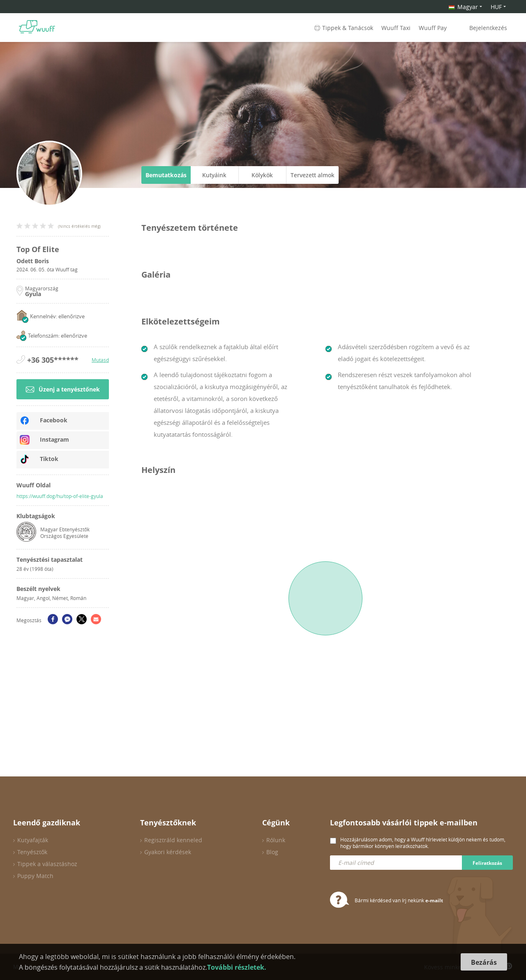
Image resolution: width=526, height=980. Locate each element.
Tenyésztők (32, 852)
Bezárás (484, 962)
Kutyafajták (33, 840)
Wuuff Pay (433, 28)
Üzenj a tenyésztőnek (63, 389)
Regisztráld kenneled (173, 840)
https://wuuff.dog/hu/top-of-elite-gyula (60, 496)
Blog (272, 852)
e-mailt (434, 900)
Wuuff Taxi (396, 28)
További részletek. (237, 967)
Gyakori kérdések (168, 852)
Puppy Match (35, 876)
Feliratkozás (487, 863)
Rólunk (276, 840)
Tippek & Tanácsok (343, 28)
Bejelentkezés (488, 28)
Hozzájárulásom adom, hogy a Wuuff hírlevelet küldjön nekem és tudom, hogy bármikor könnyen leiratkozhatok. (423, 843)
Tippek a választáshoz (47, 864)
